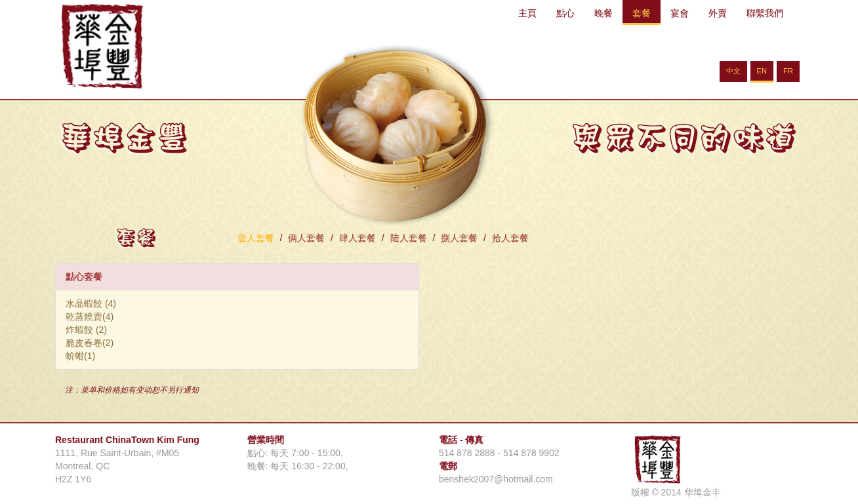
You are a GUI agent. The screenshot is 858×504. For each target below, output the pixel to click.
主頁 (527, 13)
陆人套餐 (409, 238)
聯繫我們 (765, 13)
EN (762, 71)
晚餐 (603, 13)
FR (788, 71)
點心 (565, 13)
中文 (733, 71)
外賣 (718, 13)
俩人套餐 (306, 238)
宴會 (680, 13)
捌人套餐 (459, 238)
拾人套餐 (510, 238)
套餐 (642, 13)
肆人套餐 (357, 238)
